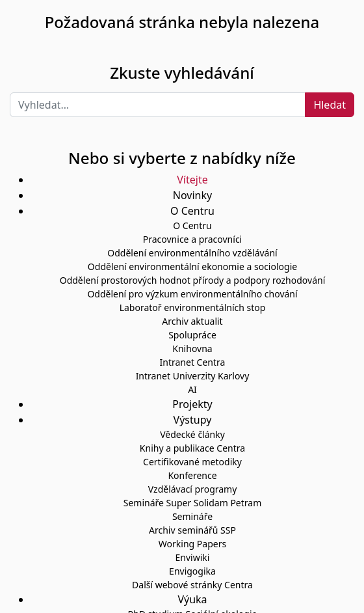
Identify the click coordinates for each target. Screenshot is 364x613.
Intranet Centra (193, 362)
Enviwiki (193, 557)
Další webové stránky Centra (192, 585)
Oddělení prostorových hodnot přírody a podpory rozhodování (193, 280)
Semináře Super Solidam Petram (193, 503)
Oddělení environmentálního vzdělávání (192, 253)
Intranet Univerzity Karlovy (193, 376)
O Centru (192, 225)
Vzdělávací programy (193, 489)
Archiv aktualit (192, 321)
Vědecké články (192, 434)
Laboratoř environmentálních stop (193, 307)
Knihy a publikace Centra (192, 448)
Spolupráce (192, 335)
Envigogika (192, 571)
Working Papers (192, 544)
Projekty (192, 404)
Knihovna (192, 348)
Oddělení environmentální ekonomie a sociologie (192, 266)
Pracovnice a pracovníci (192, 239)
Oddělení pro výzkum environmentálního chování (192, 294)
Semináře (192, 516)
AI (192, 389)
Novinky (192, 195)
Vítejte (192, 180)
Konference (192, 475)
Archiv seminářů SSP (192, 530)
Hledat (330, 105)
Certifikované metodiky (192, 462)
